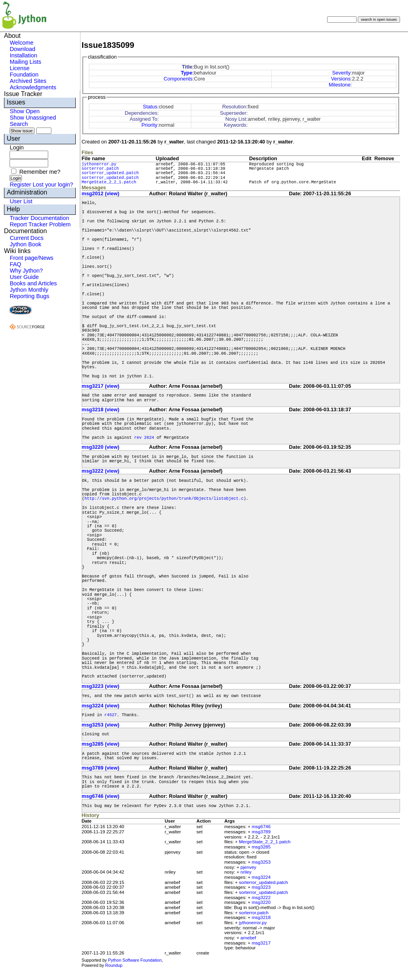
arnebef (248, 938)
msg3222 (261, 898)
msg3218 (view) (101, 409)
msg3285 (261, 847)
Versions (341, 79)
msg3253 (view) (101, 725)
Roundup (114, 965)
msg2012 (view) (101, 193)
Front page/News (31, 258)
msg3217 (261, 943)
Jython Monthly (29, 290)
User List (21, 201)
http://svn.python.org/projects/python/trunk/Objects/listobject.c (164, 499)
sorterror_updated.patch (110, 173)
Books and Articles (33, 283)
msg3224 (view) (101, 706)
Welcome (22, 43)
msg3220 (261, 902)
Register (20, 185)
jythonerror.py (99, 164)
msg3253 (261, 862)
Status (150, 107)
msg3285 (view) (101, 744)
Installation (23, 55)
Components (178, 79)
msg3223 (261, 887)
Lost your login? (53, 185)
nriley (246, 872)
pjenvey (249, 867)
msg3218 (261, 917)
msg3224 (261, 877)
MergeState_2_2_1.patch (109, 182)
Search (19, 124)
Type (187, 73)
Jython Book (25, 244)
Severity (341, 73)
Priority (149, 125)
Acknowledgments (33, 87)
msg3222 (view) (101, 471)
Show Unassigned (33, 118)
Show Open (25, 111)
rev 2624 (144, 438)
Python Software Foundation (135, 960)
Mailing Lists (25, 62)
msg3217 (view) (101, 386)
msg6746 (261, 827)
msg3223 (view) (101, 686)
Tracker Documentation (39, 218)
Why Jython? (26, 271)
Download (22, 49)
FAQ (15, 264)
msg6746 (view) (101, 796)
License (20, 68)
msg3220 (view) (101, 447)
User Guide (24, 277)
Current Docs (26, 238)
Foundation (24, 75)
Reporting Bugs (29, 296)
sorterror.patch (100, 169)
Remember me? (40, 172)
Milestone (340, 85)
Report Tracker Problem (40, 224)
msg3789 (261, 832)
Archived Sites (28, 81)
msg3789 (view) (101, 768)
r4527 (111, 715)
